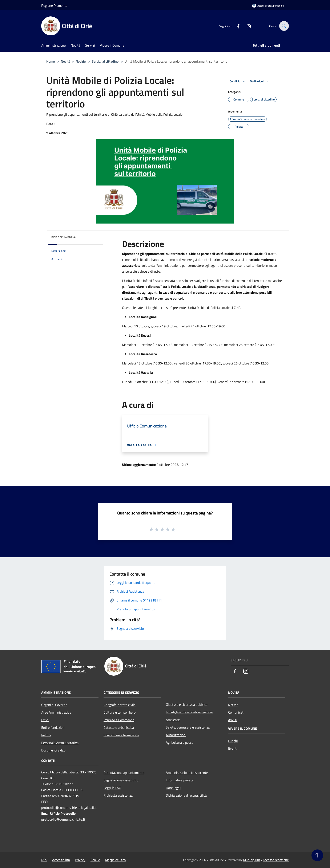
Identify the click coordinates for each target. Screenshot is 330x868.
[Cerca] (284, 26)
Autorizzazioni (176, 735)
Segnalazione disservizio (121, 780)
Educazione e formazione (121, 735)
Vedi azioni (260, 82)
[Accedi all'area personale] (268, 6)
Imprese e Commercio (119, 720)
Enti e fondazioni (53, 727)
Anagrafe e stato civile (120, 705)
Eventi (233, 748)
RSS (44, 860)
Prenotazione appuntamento (124, 773)
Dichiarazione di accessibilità (186, 795)
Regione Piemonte (54, 5)
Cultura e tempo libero (120, 712)
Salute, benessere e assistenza (188, 727)
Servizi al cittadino (105, 61)
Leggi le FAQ (112, 788)
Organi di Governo (54, 705)
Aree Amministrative (56, 712)
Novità (66, 61)
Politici (46, 735)
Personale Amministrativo (60, 743)
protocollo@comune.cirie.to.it (63, 819)
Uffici (45, 720)
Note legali (174, 788)
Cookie (95, 860)
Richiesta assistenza (118, 795)
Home (51, 61)
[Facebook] (236, 26)
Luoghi (233, 741)
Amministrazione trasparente (187, 773)
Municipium (251, 860)
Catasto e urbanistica (119, 727)
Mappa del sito (115, 860)
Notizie (81, 61)
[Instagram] (246, 26)
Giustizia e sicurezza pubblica (187, 705)
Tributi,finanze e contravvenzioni (189, 712)
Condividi (238, 82)
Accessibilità (61, 860)
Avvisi (232, 720)
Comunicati (236, 712)
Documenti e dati (53, 750)
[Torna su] (317, 855)
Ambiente (173, 720)
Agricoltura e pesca (180, 742)
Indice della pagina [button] (63, 237)
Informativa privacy (180, 780)
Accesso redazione (276, 860)
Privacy (80, 860)
